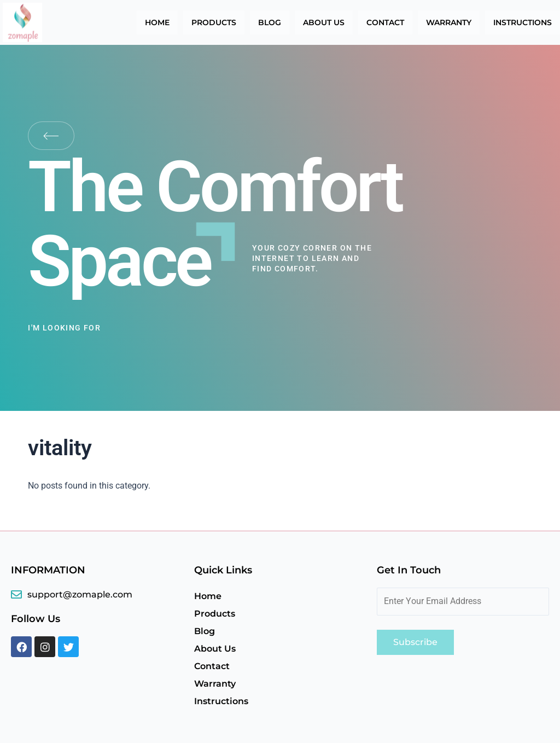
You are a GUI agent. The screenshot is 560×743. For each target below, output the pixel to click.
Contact (385, 22)
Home (157, 22)
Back (51, 136)
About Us (324, 22)
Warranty (449, 22)
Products (214, 22)
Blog (270, 22)
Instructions (523, 22)
